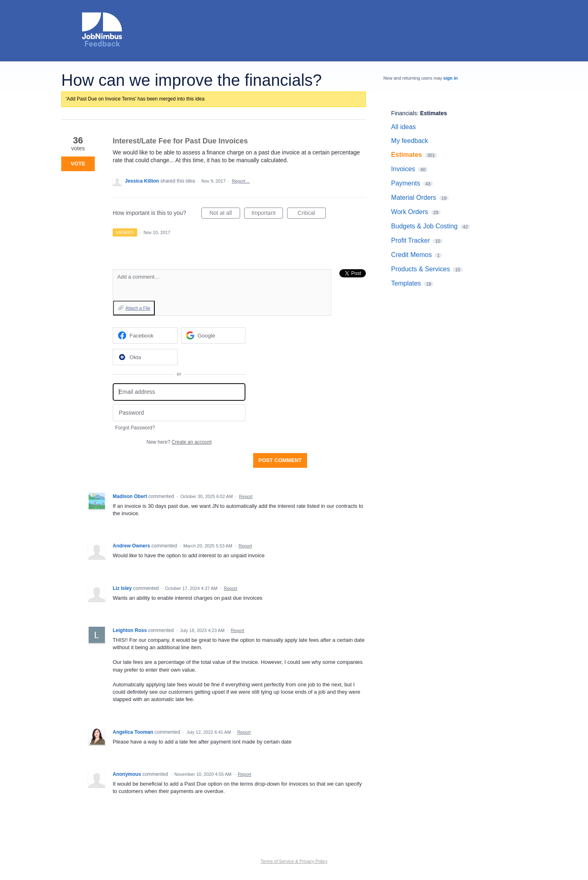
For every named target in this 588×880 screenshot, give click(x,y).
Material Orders (414, 198)
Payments (406, 183)
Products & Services (421, 269)
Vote (78, 164)
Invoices (403, 169)
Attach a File (138, 308)
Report (246, 496)
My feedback (410, 141)
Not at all (225, 214)
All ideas (403, 127)
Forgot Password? (135, 428)
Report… (241, 181)
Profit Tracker (411, 240)
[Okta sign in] (145, 357)
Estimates (434, 113)
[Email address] (179, 392)
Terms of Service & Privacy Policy (294, 861)
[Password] (179, 413)
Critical (312, 214)
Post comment (280, 460)
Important (267, 214)
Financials (404, 113)
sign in (451, 78)
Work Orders (410, 212)
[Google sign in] (213, 335)
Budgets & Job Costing (424, 226)
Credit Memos (412, 255)
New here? (179, 442)
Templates (406, 283)
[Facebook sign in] (145, 335)
